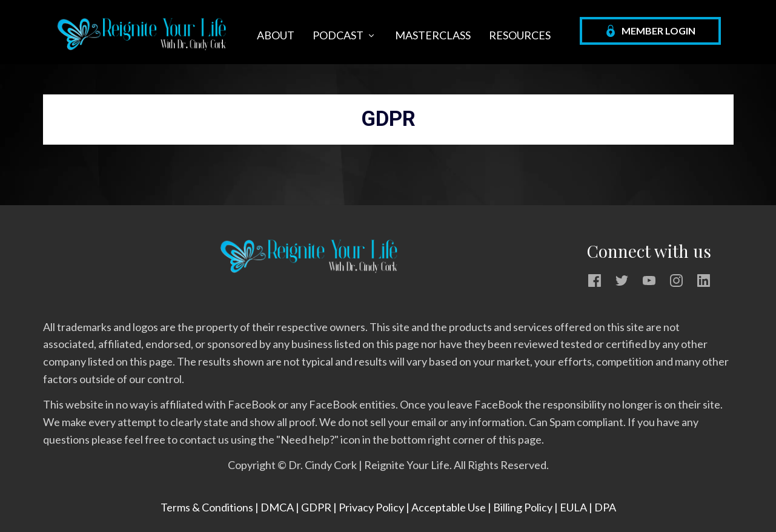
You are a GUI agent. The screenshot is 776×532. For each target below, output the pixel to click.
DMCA (277, 507)
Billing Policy (524, 507)
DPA (605, 507)
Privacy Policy (371, 507)
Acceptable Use (449, 507)
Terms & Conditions (207, 507)
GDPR (316, 507)
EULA (573, 507)
